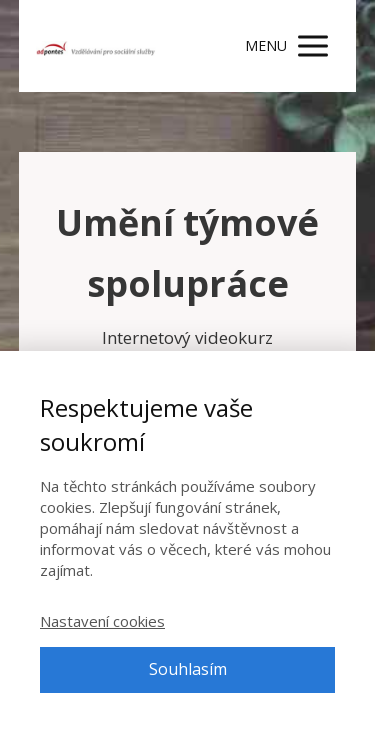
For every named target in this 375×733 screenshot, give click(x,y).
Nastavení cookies (102, 621)
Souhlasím (188, 669)
